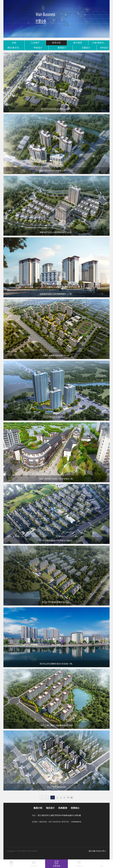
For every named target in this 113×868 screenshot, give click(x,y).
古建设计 (86, 48)
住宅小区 (56, 43)
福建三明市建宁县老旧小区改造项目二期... (57, 479)
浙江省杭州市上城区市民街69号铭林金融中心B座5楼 (59, 815)
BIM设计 (104, 48)
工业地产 (35, 43)
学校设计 (38, 48)
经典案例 (63, 808)
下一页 (70, 798)
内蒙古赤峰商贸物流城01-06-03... (57, 356)
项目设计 (50, 808)
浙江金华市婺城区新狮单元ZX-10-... (57, 602)
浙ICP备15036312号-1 (97, 851)
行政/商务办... (99, 43)
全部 (14, 43)
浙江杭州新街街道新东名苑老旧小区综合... (57, 540)
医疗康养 (78, 43)
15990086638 (76, 822)
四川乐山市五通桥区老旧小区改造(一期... (57, 664)
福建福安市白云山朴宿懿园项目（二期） (56, 232)
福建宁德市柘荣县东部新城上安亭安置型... (57, 171)
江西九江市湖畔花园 (56, 417)
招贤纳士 (75, 808)
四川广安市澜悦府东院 (56, 787)
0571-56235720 (55, 822)
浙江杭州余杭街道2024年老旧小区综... (57, 109)
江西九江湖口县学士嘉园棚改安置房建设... (57, 725)
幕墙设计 (62, 48)
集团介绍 (38, 808)
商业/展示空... (14, 48)
